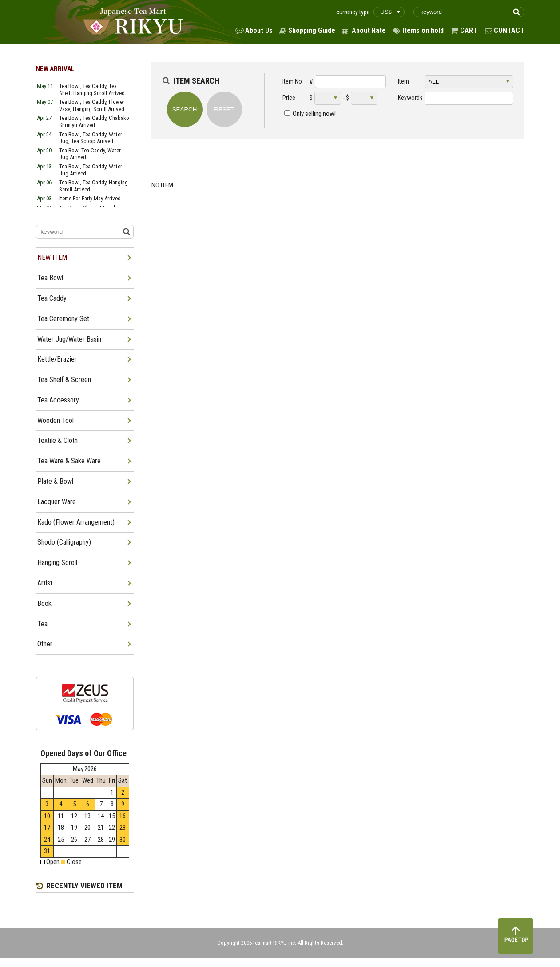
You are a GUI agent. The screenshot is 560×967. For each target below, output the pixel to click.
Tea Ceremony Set (63, 319)
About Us (259, 30)
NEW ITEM (52, 257)
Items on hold (423, 30)
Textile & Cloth (58, 440)
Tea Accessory (58, 400)
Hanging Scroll (57, 563)
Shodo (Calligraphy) (64, 542)
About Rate (369, 30)
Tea (42, 624)
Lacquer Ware (57, 502)
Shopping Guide (312, 30)
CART (469, 30)
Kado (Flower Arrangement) (76, 522)
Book (44, 603)
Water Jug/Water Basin (69, 339)
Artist (45, 583)
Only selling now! (314, 114)
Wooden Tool (56, 420)
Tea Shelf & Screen (64, 380)
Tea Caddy (52, 298)
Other (45, 644)
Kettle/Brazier (57, 359)
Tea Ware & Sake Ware (69, 461)
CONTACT (509, 30)
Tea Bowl (50, 278)
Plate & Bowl (55, 481)
